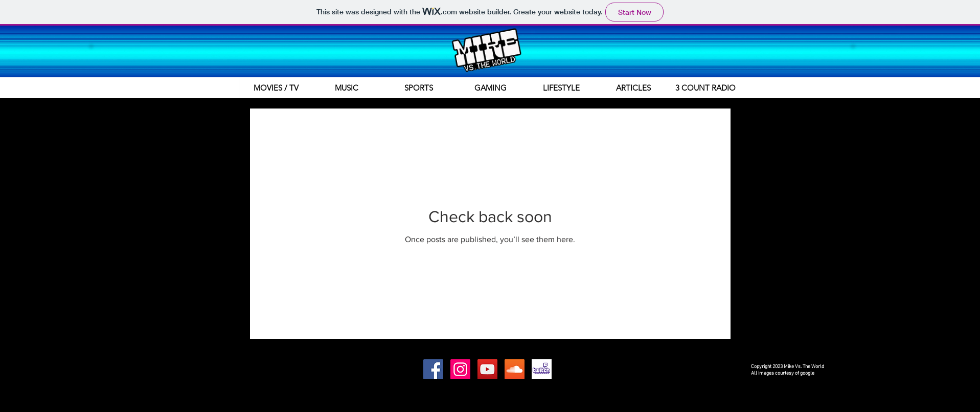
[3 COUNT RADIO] (705, 88)
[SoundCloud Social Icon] (515, 369)
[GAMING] (491, 88)
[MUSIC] (347, 88)
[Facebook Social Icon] (433, 369)
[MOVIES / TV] (276, 88)
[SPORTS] (419, 88)
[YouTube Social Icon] (487, 369)
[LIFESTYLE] (561, 88)
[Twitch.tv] (542, 369)
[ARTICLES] (633, 88)
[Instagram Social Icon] (460, 369)
